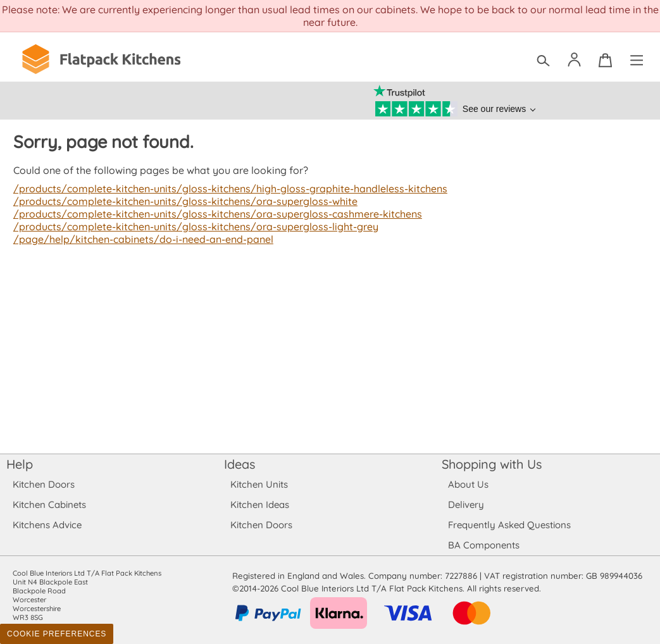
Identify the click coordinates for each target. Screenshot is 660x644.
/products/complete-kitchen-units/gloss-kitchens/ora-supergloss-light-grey (191, 226)
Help (20, 464)
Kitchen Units (259, 484)
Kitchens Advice (47, 525)
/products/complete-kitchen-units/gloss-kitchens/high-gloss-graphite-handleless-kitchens (225, 189)
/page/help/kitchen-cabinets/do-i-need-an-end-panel (141, 239)
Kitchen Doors (44, 484)
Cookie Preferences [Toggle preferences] (57, 634)
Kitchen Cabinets (50, 505)
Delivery (466, 505)
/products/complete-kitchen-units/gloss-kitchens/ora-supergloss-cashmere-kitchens (213, 214)
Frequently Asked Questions (509, 525)
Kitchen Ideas (260, 505)
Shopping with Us (492, 464)
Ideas (240, 464)
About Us (468, 484)
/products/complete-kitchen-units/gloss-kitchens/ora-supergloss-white (181, 201)
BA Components (484, 545)
